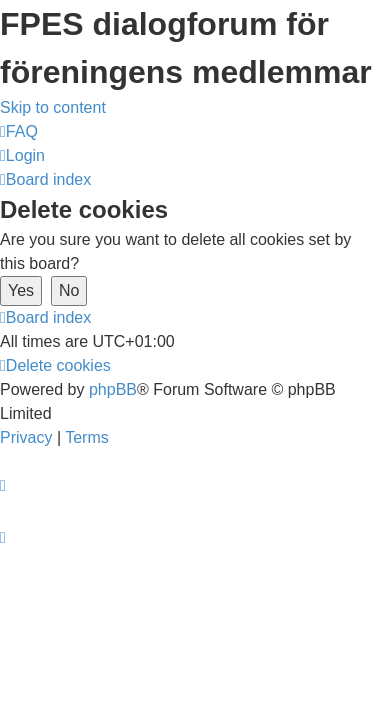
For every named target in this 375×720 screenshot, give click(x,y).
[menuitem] (19, 131)
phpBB (113, 389)
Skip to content (53, 107)
